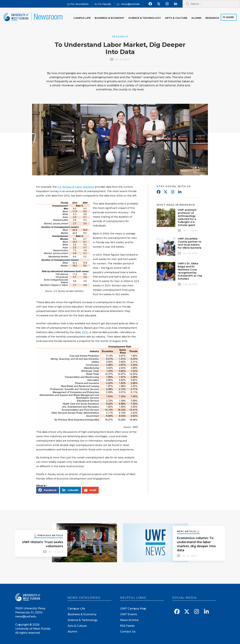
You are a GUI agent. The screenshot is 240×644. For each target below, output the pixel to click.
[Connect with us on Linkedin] (176, 4)
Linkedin (180, 192)
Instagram (173, 192)
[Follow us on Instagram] (167, 4)
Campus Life (82, 18)
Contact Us (128, 632)
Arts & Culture (176, 18)
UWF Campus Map (133, 609)
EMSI (85, 332)
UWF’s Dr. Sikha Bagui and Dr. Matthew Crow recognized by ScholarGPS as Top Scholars (190, 271)
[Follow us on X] (159, 4)
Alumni (196, 18)
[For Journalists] (78, 4)
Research (212, 18)
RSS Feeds (127, 626)
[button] (48, 490)
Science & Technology (145, 18)
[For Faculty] (103, 4)
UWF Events (129, 614)
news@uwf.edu (26, 616)
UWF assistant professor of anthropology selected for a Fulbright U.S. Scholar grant (187, 217)
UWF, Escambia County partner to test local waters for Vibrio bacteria (190, 243)
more (230, 17)
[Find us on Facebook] (150, 4)
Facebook (158, 192)
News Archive (129, 620)
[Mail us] (128, 4)
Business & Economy (109, 18)
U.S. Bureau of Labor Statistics (76, 187)
